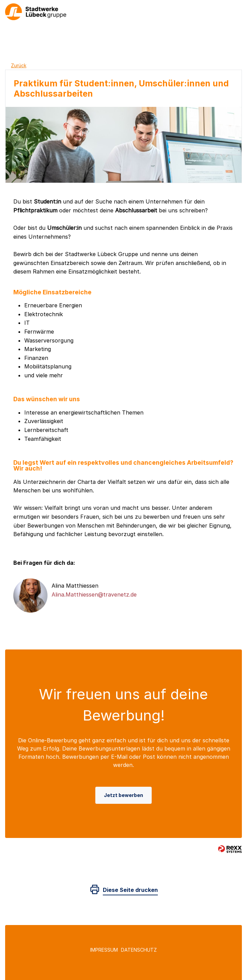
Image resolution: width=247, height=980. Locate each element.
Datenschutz (139, 950)
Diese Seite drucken (130, 890)
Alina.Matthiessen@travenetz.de (94, 594)
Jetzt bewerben (123, 795)
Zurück (19, 65)
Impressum (104, 950)
